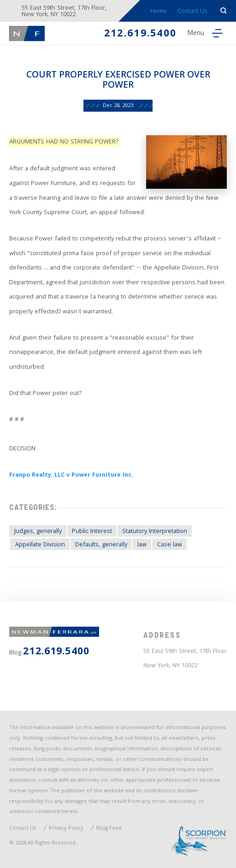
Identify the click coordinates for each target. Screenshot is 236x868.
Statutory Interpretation (155, 532)
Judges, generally (38, 532)
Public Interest (92, 532)
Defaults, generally (101, 545)
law (142, 545)
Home (159, 12)
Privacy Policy (66, 829)
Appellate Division (40, 545)
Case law (170, 545)
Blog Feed (109, 829)
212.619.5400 (140, 34)
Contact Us (192, 12)
